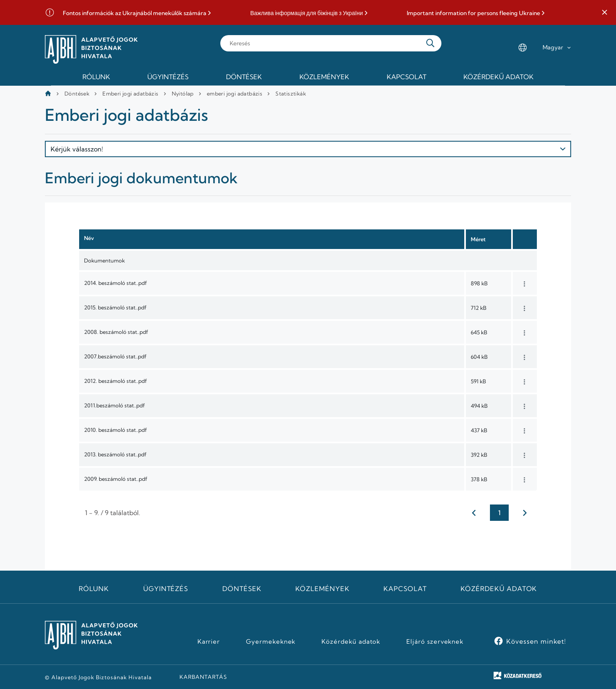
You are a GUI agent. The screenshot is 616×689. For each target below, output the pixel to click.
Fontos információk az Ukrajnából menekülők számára (135, 13)
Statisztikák (291, 93)
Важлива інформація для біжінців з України (306, 13)
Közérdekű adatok (499, 589)
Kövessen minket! (536, 641)
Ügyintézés (166, 589)
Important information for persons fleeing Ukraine (473, 13)
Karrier (209, 642)
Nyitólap (183, 93)
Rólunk (94, 589)
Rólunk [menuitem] (96, 77)
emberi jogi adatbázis (235, 93)
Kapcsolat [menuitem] (407, 77)
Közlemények (322, 589)
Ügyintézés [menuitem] (168, 77)
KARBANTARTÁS (203, 677)
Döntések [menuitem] (244, 77)
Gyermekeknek (271, 642)
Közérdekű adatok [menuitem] (499, 77)
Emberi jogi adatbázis (130, 93)
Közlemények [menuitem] (324, 77)
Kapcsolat (405, 589)
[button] (605, 13)
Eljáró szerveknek (435, 642)
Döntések (77, 93)
